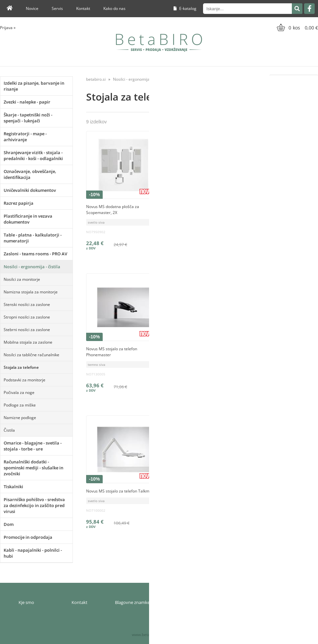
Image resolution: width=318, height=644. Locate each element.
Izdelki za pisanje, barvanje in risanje (34, 86)
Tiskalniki (13, 487)
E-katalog (185, 8)
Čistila (9, 430)
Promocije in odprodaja (28, 537)
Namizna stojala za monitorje (31, 292)
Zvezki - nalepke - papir (27, 102)
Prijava (8, 28)
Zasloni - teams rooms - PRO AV (35, 254)
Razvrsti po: (255, 79)
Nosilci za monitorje (22, 279)
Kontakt (83, 8)
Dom (9, 524)
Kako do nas (114, 8)
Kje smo (26, 602)
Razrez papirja (19, 203)
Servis (57, 8)
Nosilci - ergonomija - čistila (32, 267)
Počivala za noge (19, 392)
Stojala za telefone (21, 367)
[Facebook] (309, 9)
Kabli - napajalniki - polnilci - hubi (33, 553)
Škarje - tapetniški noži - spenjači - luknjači (28, 118)
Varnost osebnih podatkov (291, 602)
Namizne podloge (20, 418)
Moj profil (185, 602)
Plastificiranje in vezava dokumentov (28, 219)
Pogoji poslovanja (238, 602)
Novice (32, 8)
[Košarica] (297, 27)
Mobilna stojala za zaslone (28, 342)
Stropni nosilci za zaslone (27, 317)
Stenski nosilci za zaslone (27, 304)
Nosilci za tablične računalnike (31, 355)
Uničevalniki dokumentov (30, 190)
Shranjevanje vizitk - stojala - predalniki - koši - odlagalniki (33, 155)
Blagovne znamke (132, 602)
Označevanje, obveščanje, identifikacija (30, 174)
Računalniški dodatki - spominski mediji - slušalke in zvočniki (33, 468)
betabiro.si (96, 79)
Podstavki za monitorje (25, 380)
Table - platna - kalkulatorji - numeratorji (33, 238)
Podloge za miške (20, 405)
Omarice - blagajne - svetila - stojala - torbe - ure (33, 446)
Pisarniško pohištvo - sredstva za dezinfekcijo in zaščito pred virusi (34, 505)
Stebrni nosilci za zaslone (27, 330)
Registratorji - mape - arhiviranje (25, 137)
